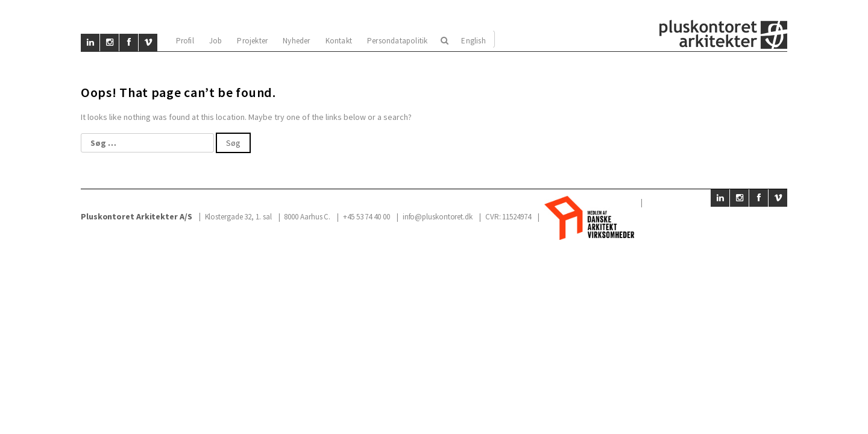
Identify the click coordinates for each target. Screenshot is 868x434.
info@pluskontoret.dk (438, 217)
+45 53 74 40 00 (366, 217)
